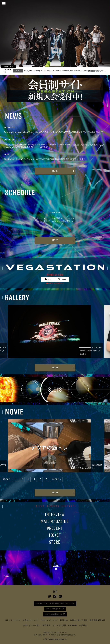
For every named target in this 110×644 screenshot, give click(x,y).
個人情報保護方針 (97, 620)
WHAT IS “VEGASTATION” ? (55, 283)
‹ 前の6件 (6, 479)
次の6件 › (56, 479)
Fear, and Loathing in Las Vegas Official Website (54, 604)
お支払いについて (30, 620)
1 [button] (54, 104)
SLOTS (55, 390)
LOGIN (62, 279)
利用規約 (64, 620)
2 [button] (57, 104)
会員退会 (83, 625)
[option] (55, 37)
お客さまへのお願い (32, 625)
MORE (55, 171)
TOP (55, 592)
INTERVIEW (55, 514)
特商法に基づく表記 (79, 620)
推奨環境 (47, 625)
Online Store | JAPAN (54, 609)
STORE (55, 542)
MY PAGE (73, 625)
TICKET (55, 535)
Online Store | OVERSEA (54, 614)
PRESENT (55, 528)
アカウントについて (49, 620)
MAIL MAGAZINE (55, 521)
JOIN (48, 279)
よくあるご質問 (59, 625)
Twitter (7, 576)
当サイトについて (13, 620)
